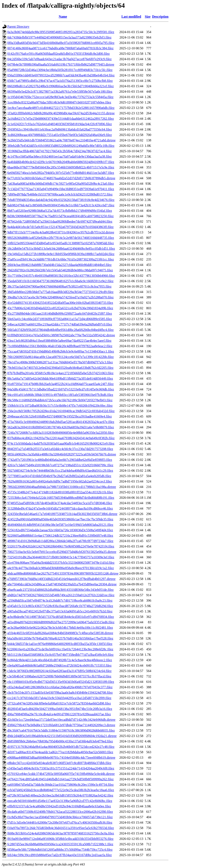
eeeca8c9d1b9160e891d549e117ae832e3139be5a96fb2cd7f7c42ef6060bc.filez (60, 801)
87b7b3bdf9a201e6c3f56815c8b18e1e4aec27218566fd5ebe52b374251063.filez (60, 373)
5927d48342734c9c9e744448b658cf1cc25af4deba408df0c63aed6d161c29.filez (60, 471)
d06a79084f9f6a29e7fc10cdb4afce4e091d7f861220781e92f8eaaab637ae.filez (59, 714)
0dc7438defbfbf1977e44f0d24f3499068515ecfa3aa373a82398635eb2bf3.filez (59, 37)
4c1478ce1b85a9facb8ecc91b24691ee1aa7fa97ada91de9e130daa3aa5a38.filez (59, 157)
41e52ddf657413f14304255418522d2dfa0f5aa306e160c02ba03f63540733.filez (60, 303)
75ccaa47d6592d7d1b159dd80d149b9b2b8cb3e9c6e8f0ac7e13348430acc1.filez (61, 351)
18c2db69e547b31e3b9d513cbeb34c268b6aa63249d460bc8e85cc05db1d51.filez (61, 249)
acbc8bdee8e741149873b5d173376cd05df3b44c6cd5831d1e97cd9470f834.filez (61, 617)
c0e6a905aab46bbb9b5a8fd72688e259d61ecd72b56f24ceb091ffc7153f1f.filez (59, 665)
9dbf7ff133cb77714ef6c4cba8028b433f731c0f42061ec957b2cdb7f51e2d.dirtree (61, 232)
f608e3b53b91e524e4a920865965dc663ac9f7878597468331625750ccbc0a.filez (61, 833)
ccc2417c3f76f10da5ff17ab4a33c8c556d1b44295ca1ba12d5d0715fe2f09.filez (59, 698)
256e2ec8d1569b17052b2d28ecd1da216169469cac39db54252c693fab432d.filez (61, 411)
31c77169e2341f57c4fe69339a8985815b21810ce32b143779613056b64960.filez (61, 276)
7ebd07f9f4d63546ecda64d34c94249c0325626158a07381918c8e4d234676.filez (61, 200)
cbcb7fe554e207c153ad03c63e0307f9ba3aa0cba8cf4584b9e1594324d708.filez (60, 693)
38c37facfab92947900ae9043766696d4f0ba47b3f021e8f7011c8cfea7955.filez (59, 286)
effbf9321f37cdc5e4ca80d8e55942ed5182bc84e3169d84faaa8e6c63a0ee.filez (59, 806)
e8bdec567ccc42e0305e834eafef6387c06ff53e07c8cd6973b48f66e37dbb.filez (59, 763)
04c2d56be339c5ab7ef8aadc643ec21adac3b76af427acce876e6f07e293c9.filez (59, 59)
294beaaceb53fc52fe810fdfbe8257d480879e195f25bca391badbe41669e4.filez (59, 416)
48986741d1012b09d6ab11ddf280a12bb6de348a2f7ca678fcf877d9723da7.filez (60, 541)
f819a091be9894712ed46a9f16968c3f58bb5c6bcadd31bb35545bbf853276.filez (60, 839)
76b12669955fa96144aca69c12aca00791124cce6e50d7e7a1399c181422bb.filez (61, 357)
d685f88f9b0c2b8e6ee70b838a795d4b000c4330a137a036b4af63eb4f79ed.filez (60, 741)
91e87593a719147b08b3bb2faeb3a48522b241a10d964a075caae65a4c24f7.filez (60, 384)
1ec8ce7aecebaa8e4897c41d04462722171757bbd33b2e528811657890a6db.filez (61, 108)
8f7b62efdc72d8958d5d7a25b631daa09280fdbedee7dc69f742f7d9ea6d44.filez (60, 221)
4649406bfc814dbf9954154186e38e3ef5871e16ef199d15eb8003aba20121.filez (60, 525)
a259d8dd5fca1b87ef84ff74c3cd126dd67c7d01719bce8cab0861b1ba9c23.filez (60, 600)
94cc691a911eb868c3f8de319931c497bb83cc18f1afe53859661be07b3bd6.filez (60, 395)
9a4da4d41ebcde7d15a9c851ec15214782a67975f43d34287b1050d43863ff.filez (60, 227)
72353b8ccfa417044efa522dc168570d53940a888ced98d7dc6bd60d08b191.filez (61, 498)
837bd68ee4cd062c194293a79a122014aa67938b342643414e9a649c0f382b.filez (61, 438)
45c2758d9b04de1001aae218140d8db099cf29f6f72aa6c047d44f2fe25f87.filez (60, 314)
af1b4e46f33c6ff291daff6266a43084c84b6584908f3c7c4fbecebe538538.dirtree (60, 633)
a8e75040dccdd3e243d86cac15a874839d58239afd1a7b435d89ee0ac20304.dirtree (62, 584)
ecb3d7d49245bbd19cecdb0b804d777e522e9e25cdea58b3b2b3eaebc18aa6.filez (61, 790)
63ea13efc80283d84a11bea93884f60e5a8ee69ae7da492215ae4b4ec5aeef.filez (59, 341)
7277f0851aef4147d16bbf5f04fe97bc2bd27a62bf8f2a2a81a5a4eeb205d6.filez (59, 476)
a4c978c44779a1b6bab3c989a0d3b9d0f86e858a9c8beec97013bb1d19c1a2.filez (61, 568)
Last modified (131, 17)
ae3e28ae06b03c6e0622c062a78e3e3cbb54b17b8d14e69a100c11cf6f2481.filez (60, 628)
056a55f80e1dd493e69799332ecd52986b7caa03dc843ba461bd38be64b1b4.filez (61, 75)
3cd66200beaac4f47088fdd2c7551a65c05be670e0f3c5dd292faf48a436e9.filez (59, 135)
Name (63, 17)
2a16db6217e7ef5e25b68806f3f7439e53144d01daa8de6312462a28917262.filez (61, 119)
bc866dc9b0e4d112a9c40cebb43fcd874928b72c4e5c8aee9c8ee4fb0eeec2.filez (60, 660)
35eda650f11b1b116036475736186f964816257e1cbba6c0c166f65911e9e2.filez (60, 281)
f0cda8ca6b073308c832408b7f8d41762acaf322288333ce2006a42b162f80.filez (60, 812)
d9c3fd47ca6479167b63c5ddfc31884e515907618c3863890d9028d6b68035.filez (61, 730)
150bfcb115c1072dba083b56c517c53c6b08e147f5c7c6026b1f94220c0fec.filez (60, 406)
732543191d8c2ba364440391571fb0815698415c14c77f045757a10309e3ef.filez (61, 557)
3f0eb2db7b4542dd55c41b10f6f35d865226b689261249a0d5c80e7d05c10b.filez (61, 146)
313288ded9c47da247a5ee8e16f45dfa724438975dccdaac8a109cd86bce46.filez (60, 508)
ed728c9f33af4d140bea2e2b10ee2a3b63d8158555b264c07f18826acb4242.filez (60, 795)
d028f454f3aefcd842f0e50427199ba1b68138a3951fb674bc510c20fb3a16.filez (60, 709)
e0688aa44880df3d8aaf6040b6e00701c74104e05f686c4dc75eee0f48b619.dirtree (61, 758)
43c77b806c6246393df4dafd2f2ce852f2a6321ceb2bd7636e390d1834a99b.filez (60, 308)
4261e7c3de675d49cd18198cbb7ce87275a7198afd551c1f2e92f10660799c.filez (60, 465)
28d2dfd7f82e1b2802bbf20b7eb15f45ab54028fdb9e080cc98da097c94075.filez (60, 270)
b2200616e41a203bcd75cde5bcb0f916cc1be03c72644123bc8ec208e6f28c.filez (60, 649)
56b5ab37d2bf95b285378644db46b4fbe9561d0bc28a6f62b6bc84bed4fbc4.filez (60, 330)
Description (160, 17)
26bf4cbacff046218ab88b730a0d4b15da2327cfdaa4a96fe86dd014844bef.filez (59, 265)
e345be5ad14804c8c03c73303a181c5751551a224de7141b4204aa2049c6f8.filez (61, 768)
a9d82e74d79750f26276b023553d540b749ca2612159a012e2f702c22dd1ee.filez (61, 595)
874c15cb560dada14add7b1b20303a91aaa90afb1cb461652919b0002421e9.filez (61, 443)
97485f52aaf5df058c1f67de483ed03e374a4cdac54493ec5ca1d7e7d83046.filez (60, 503)
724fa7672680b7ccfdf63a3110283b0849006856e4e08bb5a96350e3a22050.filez (61, 433)
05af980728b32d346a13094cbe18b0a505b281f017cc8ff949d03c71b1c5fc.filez (60, 70)
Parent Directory (18, 27)
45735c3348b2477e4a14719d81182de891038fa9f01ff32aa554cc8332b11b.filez (60, 492)
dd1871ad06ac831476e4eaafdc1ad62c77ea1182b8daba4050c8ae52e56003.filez (60, 752)
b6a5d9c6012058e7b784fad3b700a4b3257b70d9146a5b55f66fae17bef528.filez (60, 638)
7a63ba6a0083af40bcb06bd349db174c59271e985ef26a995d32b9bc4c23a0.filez (61, 184)
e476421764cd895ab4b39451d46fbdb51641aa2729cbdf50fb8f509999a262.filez (60, 779)
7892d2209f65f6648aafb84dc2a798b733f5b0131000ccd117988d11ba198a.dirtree (62, 487)
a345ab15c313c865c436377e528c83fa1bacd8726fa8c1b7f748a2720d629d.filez (60, 606)
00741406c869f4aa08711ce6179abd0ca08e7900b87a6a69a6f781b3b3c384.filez (60, 48)
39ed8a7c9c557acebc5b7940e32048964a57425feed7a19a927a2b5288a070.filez (60, 297)
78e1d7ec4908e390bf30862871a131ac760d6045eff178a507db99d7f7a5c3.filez (60, 362)
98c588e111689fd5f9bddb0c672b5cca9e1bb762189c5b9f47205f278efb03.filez (60, 400)
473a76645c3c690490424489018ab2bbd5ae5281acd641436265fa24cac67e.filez (61, 422)
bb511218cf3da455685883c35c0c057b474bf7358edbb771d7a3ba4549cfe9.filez (60, 655)
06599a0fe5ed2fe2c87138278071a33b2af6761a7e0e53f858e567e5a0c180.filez (60, 92)
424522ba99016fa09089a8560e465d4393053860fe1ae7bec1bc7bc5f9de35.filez (60, 519)
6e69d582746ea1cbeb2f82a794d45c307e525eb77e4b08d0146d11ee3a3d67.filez (61, 173)
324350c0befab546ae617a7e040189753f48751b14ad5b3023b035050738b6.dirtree (62, 514)
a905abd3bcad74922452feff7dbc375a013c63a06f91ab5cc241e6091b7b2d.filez (60, 611)
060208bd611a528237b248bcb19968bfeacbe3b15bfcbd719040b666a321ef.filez (61, 86)
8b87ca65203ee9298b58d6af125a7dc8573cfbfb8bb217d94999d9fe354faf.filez (60, 211)
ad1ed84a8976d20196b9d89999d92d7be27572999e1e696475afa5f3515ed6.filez (61, 622)
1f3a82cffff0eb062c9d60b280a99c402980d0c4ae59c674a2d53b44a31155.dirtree (61, 113)
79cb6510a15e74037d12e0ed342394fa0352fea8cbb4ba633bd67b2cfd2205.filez (60, 368)
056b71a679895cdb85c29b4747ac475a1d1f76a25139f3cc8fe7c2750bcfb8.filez (60, 81)
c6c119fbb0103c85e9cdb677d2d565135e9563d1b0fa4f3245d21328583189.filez (61, 682)
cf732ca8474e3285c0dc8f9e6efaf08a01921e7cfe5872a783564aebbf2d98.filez (59, 703)
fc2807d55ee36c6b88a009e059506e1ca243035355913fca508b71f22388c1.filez (60, 844)
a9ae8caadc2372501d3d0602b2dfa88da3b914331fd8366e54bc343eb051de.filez (60, 590)
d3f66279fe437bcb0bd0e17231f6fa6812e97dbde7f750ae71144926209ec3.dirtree (61, 725)
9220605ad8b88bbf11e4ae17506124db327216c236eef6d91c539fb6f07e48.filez (60, 536)
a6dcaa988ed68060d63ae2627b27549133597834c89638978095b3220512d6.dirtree (63, 573)
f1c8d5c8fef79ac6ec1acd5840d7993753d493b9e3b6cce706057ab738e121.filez (60, 817)
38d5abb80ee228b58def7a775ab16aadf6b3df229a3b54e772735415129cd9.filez (60, 292)
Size (148, 17)
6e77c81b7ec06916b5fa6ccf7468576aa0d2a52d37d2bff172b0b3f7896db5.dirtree (61, 178)
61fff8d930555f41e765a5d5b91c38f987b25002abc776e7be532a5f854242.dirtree (61, 335)
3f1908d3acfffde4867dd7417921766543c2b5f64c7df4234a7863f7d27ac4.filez (59, 151)
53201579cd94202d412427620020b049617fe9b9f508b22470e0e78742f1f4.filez (61, 546)
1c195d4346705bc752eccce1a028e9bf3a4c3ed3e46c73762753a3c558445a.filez (60, 97)
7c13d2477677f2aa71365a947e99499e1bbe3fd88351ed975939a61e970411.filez (61, 189)
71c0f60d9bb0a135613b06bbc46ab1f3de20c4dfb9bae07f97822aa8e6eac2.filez (60, 346)
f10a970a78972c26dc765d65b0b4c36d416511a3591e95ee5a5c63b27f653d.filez (61, 828)
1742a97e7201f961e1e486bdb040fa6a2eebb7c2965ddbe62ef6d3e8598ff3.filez (60, 460)
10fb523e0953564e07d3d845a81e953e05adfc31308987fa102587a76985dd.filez (61, 243)
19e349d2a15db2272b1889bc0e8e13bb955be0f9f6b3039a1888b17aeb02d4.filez (61, 254)
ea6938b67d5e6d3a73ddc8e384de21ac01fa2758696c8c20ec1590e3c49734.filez (60, 785)
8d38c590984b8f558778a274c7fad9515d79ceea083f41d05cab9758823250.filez (60, 216)
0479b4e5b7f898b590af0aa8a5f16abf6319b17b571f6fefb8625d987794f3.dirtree (61, 64)
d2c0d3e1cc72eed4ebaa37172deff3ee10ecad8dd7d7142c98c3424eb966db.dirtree (61, 720)
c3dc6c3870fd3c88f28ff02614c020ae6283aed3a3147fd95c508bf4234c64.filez (59, 671)
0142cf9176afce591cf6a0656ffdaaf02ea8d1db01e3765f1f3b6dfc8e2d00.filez (58, 54)
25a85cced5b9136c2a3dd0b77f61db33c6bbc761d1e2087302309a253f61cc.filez (61, 259)
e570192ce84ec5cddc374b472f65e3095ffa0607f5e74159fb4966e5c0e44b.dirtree (61, 774)
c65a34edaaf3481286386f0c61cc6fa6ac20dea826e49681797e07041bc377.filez (60, 687)
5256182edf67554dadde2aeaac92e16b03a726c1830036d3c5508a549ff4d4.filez (60, 530)
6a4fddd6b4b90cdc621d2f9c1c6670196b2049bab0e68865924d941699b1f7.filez (61, 162)
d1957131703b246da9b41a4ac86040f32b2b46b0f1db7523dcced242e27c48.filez (61, 747)
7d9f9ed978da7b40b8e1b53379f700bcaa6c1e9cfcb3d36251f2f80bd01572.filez (60, 194)
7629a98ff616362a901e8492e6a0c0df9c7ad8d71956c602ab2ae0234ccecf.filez (60, 481)
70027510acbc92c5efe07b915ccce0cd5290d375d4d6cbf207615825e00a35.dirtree (62, 552)
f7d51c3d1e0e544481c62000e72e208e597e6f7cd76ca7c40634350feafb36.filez (60, 822)
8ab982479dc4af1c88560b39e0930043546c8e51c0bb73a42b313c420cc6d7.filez (61, 205)
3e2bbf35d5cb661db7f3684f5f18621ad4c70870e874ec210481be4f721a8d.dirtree (61, 140)
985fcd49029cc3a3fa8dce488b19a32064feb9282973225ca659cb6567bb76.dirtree (62, 454)
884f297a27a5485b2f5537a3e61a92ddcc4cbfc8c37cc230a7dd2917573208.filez (60, 449)
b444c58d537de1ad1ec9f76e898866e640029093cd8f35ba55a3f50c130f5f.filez (60, 644)
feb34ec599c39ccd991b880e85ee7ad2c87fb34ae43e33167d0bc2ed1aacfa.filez (59, 855)
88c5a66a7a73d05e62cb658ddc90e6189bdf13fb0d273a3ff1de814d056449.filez (60, 379)
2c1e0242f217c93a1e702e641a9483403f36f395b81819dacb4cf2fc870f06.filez (60, 124)
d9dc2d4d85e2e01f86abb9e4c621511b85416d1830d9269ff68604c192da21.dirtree (62, 736)
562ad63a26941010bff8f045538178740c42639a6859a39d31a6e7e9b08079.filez (61, 427)
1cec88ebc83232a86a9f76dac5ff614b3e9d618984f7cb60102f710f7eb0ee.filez (59, 102)
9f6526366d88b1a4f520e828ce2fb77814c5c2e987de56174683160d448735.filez (61, 238)
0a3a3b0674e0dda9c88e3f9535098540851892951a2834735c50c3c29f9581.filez (61, 32)
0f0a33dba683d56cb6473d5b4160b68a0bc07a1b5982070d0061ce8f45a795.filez (61, 43)
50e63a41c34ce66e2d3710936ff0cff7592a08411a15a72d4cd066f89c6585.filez (60, 319)
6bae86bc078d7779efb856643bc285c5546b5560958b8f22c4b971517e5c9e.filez (61, 167)
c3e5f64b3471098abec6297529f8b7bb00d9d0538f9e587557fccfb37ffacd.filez (59, 676)
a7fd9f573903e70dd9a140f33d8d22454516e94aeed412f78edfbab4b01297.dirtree (61, 579)
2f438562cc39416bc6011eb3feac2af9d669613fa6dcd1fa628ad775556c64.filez (60, 129)
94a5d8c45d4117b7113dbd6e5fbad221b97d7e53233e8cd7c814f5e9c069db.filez (61, 389)
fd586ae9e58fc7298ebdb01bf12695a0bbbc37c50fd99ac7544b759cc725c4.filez (60, 850)
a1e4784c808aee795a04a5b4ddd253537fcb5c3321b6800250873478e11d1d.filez (61, 563)
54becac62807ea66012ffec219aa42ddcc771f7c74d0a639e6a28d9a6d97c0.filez (60, 324)
